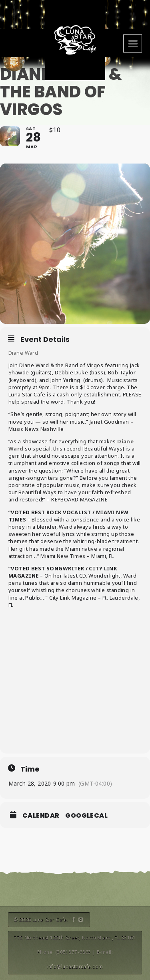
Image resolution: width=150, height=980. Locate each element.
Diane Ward (23, 353)
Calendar (41, 816)
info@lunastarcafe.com (75, 967)
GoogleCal (86, 816)
